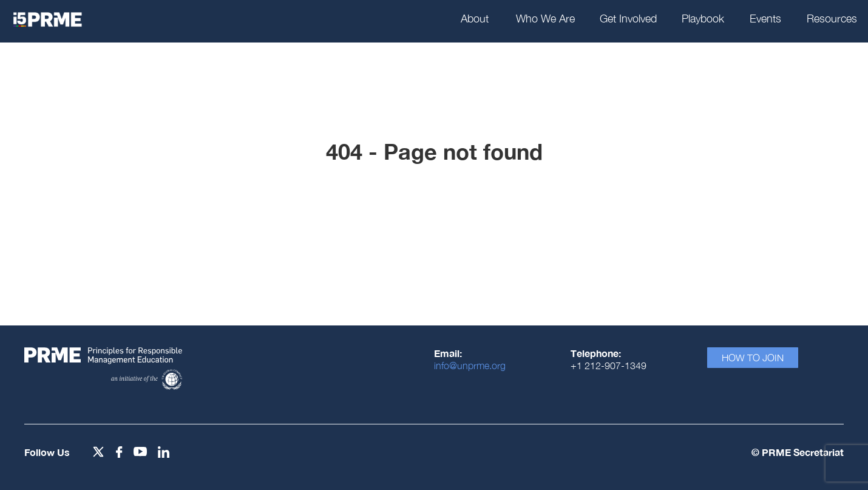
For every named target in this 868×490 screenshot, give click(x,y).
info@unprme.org (470, 366)
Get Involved (628, 19)
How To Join (753, 358)
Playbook (703, 19)
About (475, 19)
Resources (832, 19)
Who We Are (545, 19)
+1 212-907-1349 (609, 366)
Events (765, 19)
